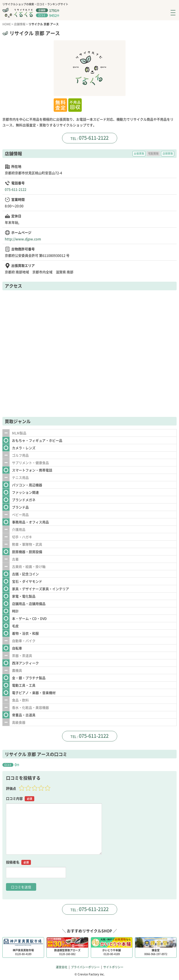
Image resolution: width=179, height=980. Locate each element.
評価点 (11, 788)
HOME (7, 24)
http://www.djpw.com (23, 239)
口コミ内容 (20, 798)
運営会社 (62, 967)
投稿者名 (18, 862)
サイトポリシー (113, 967)
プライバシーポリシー (85, 967)
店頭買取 (168, 154)
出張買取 (139, 154)
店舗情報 (20, 24)
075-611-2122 (94, 138)
